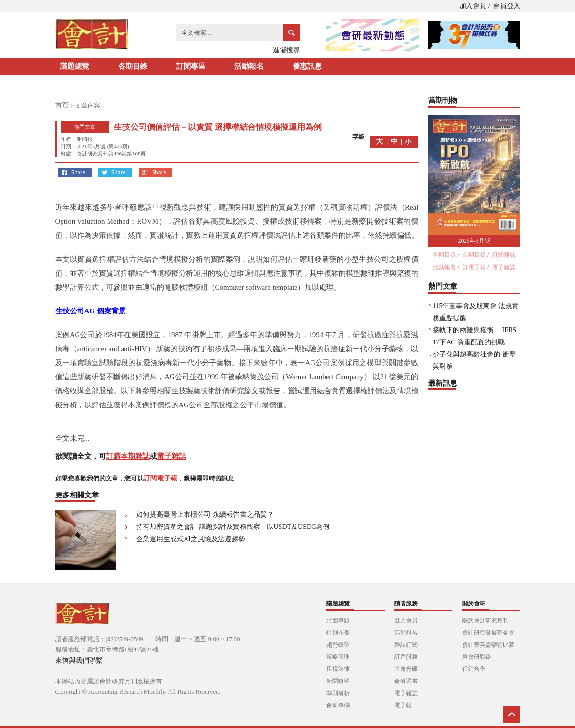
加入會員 (473, 6)
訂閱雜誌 (504, 255)
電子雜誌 (171, 456)
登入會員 (406, 620)
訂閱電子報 (160, 478)
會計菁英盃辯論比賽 (488, 645)
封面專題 (338, 620)
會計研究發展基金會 (488, 633)
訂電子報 (474, 267)
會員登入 (507, 6)
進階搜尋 (286, 50)
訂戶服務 (406, 657)
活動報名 (249, 66)
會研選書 (406, 681)
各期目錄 (133, 66)
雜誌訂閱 (406, 645)
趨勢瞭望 (338, 645)
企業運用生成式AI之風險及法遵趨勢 (191, 539)
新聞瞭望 (338, 681)
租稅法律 (338, 669)
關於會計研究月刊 (485, 620)
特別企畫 (338, 633)
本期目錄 (444, 255)
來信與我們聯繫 (79, 660)
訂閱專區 (191, 66)
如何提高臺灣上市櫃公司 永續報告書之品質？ (205, 515)
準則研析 (338, 693)
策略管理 (338, 657)
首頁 (62, 105)
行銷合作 (474, 669)
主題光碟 (406, 669)
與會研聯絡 (477, 657)
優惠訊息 (307, 66)
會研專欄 (338, 705)
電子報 (403, 705)
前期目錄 (474, 255)
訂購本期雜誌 (128, 456)
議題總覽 (75, 66)
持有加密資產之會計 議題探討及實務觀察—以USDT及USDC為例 (233, 527)
